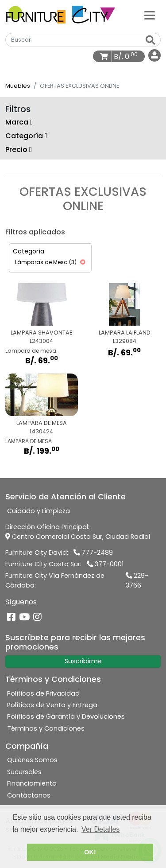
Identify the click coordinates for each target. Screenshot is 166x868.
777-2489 (93, 553)
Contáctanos (29, 795)
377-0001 (105, 564)
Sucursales (24, 772)
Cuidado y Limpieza (39, 511)
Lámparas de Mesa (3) (50, 262)
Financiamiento (32, 783)
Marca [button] (19, 122)
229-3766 (137, 580)
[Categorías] (150, 15)
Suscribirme (83, 661)
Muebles (18, 86)
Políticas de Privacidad (43, 693)
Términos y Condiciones (46, 728)
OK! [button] (90, 852)
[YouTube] (24, 617)
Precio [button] (19, 150)
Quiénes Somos (32, 760)
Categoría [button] (26, 136)
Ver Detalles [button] (100, 829)
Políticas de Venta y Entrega (52, 705)
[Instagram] (37, 617)
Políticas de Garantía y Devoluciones (66, 716)
